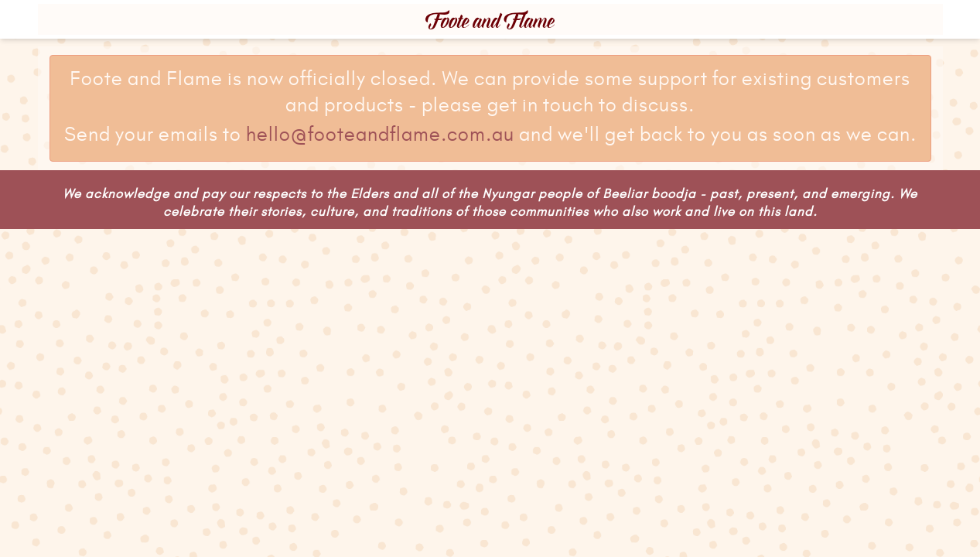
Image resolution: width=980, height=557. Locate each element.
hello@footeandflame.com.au (380, 135)
